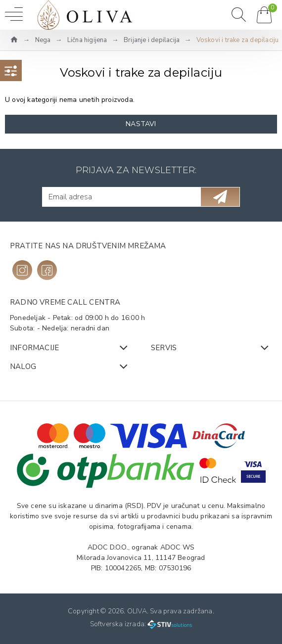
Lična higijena (87, 40)
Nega (43, 40)
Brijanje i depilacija (152, 40)
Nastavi (141, 124)
